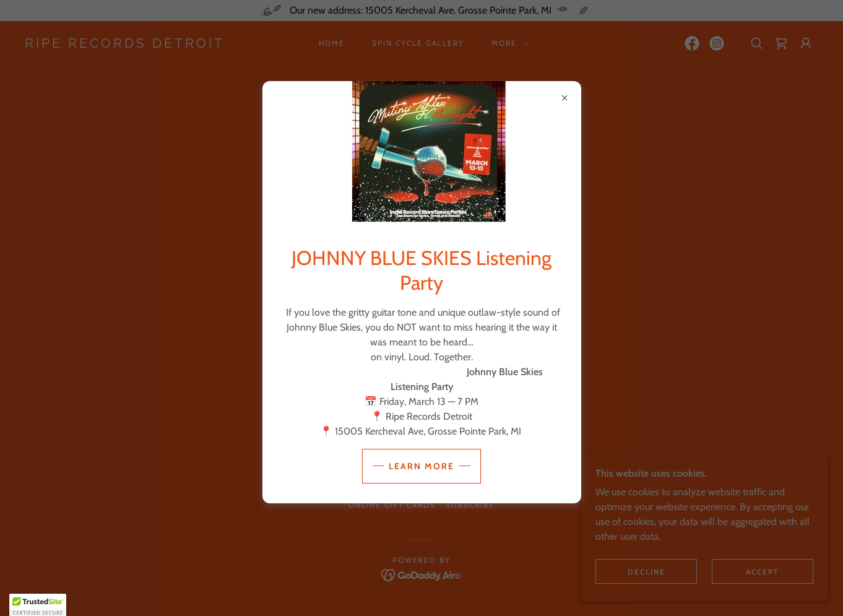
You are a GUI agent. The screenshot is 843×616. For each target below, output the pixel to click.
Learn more (421, 466)
